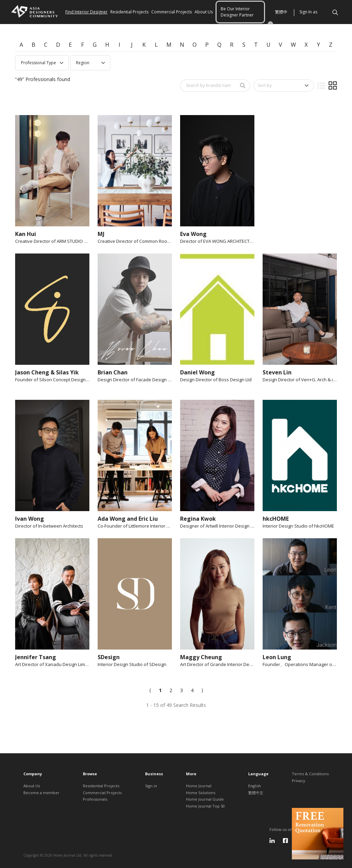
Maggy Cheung (201, 657)
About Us (204, 12)
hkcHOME (276, 519)
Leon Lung (277, 657)
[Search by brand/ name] (208, 86)
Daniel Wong (197, 372)
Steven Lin (277, 372)
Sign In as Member (308, 24)
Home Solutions (201, 793)
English (255, 786)
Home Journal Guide (205, 799)
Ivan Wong (30, 519)
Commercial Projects (172, 12)
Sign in (151, 786)
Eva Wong (193, 234)
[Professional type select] (42, 63)
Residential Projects (129, 12)
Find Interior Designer (86, 12)
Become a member (41, 793)
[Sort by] (284, 86)
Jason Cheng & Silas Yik (47, 372)
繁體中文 (277, 24)
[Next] (202, 690)
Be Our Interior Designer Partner (237, 12)
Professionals (95, 799)
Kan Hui (26, 234)
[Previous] (150, 690)
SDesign (109, 657)
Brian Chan (113, 372)
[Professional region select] (90, 63)
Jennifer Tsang (36, 657)
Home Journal (199, 786)
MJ (101, 234)
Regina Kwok (198, 519)
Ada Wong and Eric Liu (128, 519)
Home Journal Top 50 (205, 806)
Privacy (299, 781)
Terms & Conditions (310, 774)
